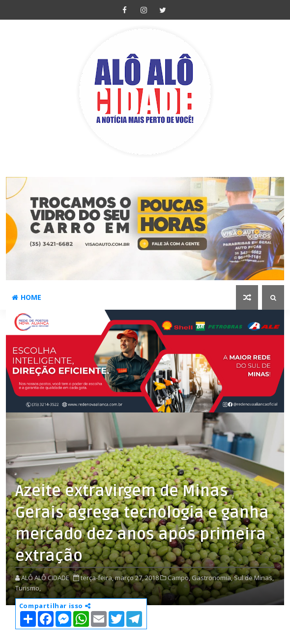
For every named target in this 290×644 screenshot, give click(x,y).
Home (27, 297)
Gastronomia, (212, 578)
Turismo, (28, 588)
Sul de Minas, (254, 578)
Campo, (179, 578)
